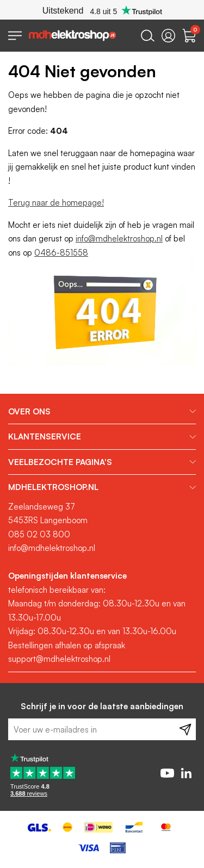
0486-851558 (61, 253)
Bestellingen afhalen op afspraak (67, 645)
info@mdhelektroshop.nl (119, 238)
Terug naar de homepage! (56, 203)
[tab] (102, 412)
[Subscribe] (185, 729)
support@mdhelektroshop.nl (59, 659)
